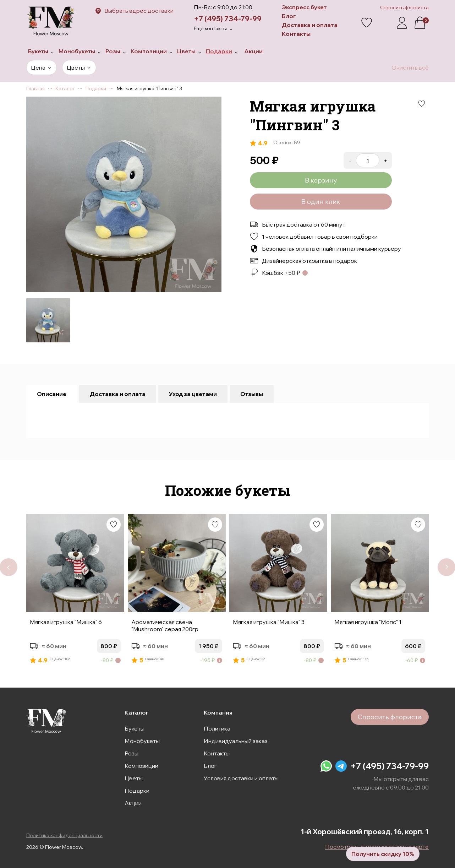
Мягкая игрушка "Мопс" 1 (368, 622)
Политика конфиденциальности (64, 835)
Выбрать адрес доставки (139, 11)
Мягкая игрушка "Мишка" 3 (269, 622)
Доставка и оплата (310, 25)
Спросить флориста (404, 7)
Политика (217, 728)
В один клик (321, 202)
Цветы (134, 778)
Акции (133, 803)
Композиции (141, 766)
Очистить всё (410, 67)
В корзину (321, 180)
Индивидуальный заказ (236, 741)
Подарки (137, 791)
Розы (131, 753)
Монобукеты (142, 741)
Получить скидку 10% (383, 854)
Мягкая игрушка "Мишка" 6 (66, 622)
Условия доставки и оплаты (241, 778)
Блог (289, 16)
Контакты (296, 34)
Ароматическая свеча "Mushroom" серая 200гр (165, 625)
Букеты (135, 728)
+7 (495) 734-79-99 (228, 19)
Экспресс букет (304, 7)
